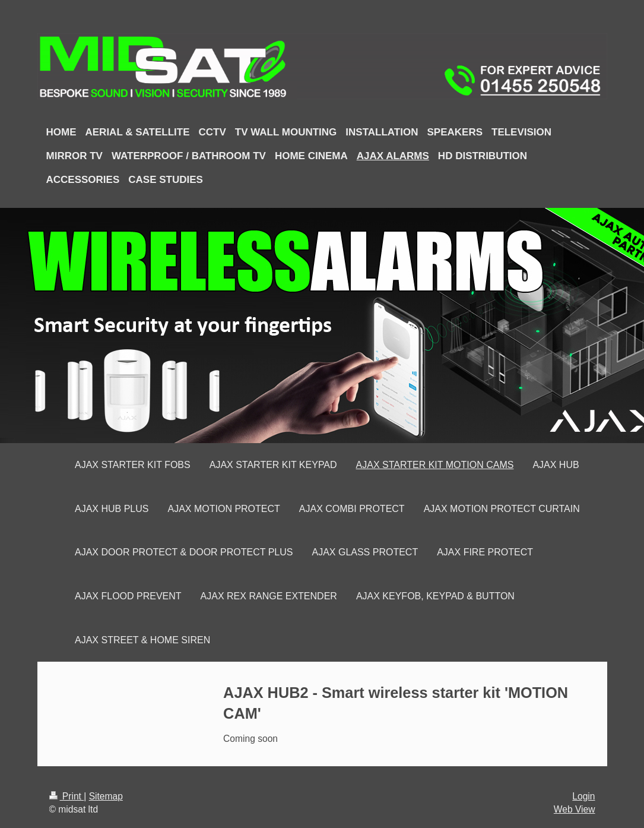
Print (67, 796)
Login (583, 796)
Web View (575, 809)
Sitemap (106, 796)
